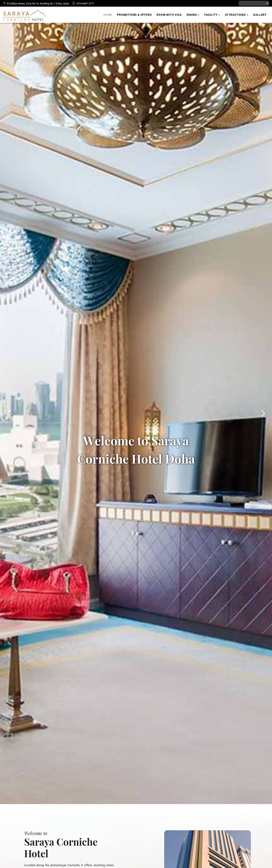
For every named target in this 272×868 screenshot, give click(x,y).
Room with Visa (169, 15)
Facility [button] (212, 15)
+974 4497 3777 (83, 4)
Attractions (237, 15)
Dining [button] (193, 15)
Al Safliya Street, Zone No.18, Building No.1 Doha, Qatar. (36, 4)
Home (108, 15)
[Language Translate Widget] (254, 3)
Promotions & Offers (134, 15)
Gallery (260, 15)
